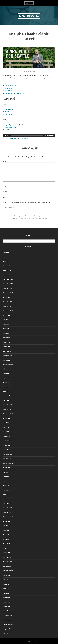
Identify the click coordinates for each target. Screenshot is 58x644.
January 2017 (7, 396)
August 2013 (7, 575)
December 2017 (8, 351)
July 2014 (6, 526)
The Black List (9, 109)
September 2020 (8, 293)
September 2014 (8, 517)
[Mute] (48, 135)
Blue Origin (8, 114)
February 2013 (7, 602)
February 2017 (7, 391)
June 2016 (6, 423)
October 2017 (7, 360)
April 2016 (6, 432)
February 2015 (7, 494)
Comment (6, 161)
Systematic (29, 16)
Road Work (8, 88)
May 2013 (6, 589)
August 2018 (7, 315)
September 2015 (8, 463)
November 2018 (8, 302)
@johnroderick (9, 83)
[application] (29, 135)
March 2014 (7, 544)
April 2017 (6, 382)
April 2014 (6, 539)
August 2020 (7, 297)
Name (5, 186)
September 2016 (8, 414)
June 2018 (6, 324)
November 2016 (8, 405)
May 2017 (6, 378)
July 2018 (6, 320)
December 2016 (8, 400)
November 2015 (8, 454)
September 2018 (8, 311)
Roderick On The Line (12, 91)
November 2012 (8, 615)
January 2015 (7, 499)
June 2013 (6, 584)
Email (5, 192)
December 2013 (8, 557)
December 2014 (8, 503)
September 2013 (8, 571)
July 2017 (6, 369)
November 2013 (8, 562)
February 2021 (7, 270)
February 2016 (7, 441)
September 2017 (8, 365)
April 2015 (6, 486)
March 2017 (6, 387)
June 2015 (6, 477)
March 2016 (6, 436)
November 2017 (8, 356)
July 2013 (6, 580)
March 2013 (6, 598)
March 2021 (6, 266)
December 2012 (8, 611)
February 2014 (7, 548)
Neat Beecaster (10, 112)
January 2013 (7, 607)
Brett (37, 70)
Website (5, 197)
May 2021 (6, 257)
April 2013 (6, 593)
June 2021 (6, 253)
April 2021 (6, 262)
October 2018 (7, 306)
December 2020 (8, 279)
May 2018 (6, 329)
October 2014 (7, 512)
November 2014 (8, 508)
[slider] (27, 135)
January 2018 (7, 347)
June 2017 (6, 374)
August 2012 (7, 629)
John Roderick (31, 72)
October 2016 (7, 409)
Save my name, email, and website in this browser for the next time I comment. (27, 202)
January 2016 (7, 445)
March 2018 (7, 338)
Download (26, 138)
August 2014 (7, 521)
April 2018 (6, 333)
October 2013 (7, 566)
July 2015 (6, 472)
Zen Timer (8, 130)
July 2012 (6, 633)
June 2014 (6, 530)
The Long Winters (10, 86)
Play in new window (15, 138)
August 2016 (7, 418)
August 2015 (7, 468)
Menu (30, 3)
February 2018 (7, 342)
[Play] (5, 135)
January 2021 (7, 275)
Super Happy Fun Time (12, 125)
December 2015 (8, 450)
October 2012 (7, 620)
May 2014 (6, 535)
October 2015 (7, 459)
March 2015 (6, 490)
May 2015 (6, 481)
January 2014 (7, 553)
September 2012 (8, 624)
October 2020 (7, 288)
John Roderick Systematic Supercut (16, 93)
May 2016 (6, 427)
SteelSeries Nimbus (11, 127)
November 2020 (8, 284)
